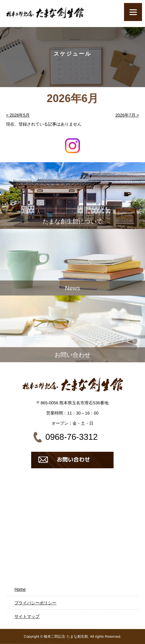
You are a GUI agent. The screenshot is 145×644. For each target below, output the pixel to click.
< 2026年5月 (18, 115)
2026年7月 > (127, 115)
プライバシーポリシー (35, 603)
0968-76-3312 (72, 437)
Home (20, 589)
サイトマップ (27, 616)
